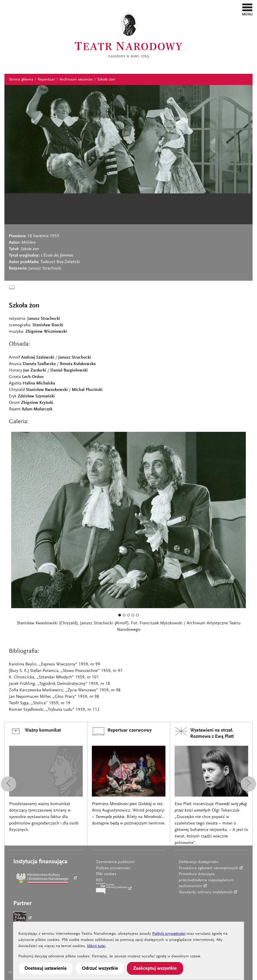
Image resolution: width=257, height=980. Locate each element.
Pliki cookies (106, 874)
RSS (99, 880)
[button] (247, 9)
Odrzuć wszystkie (100, 969)
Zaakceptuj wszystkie (155, 969)
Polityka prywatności (113, 868)
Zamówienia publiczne (115, 862)
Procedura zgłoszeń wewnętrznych (208, 868)
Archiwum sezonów (76, 80)
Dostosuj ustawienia (45, 969)
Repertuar (46, 80)
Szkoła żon (106, 80)
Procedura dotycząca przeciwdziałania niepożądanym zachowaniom (206, 880)
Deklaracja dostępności (199, 862)
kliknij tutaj (96, 946)
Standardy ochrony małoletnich (206, 892)
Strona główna (21, 80)
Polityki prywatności (169, 934)
